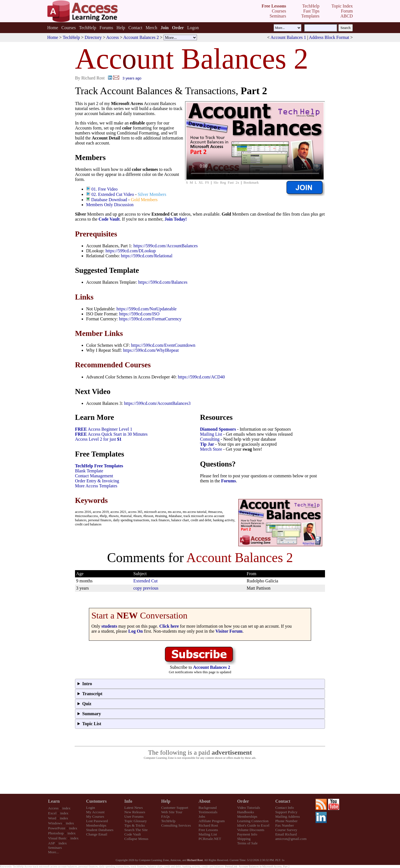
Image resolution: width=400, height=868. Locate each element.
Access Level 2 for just (98, 439)
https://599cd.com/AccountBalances (166, 246)
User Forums (134, 816)
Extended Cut (146, 581)
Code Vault (109, 219)
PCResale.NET (210, 839)
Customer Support (175, 808)
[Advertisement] (200, 777)
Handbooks (246, 812)
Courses (69, 28)
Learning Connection (253, 821)
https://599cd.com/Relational (147, 256)
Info (128, 801)
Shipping (244, 839)
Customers (96, 801)
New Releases (135, 812)
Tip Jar (207, 444)
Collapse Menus (136, 839)
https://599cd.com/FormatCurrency (150, 319)
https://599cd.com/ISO (139, 314)
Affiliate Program (212, 821)
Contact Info (285, 808)
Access (112, 37)
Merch (151, 28)
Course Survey (286, 830)
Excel (52, 813)
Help (121, 28)
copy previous (146, 588)
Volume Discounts (251, 830)
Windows (55, 823)
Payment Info (247, 834)
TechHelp (87, 28)
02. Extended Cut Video (113, 194)
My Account (95, 812)
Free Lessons (208, 830)
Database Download (109, 200)
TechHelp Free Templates (99, 466)
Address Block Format (329, 37)
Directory (93, 37)
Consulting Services (176, 825)
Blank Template (89, 471)
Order (243, 801)
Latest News (134, 808)
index (66, 808)
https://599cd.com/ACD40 (201, 377)
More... (53, 852)
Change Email (97, 834)
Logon (193, 28)
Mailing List (211, 434)
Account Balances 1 (288, 37)
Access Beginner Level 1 (104, 429)
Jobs (202, 816)
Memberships (96, 825)
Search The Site (136, 830)
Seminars (55, 848)
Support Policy (286, 812)
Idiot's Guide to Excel (253, 825)
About (205, 801)
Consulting (210, 439)
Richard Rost (208, 825)
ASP (51, 843)
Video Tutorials (249, 808)
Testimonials (208, 812)
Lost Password (97, 821)
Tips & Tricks (135, 825)
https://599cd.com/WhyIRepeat (151, 350)
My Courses (95, 816)
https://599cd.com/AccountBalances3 (157, 403)
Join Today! (176, 219)
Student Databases (100, 830)
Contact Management (94, 476)
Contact (135, 28)
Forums (106, 28)
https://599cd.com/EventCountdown (163, 345)
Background (208, 808)
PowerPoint (57, 828)
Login (91, 808)
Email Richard (286, 834)
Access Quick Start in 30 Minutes (111, 434)
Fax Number (285, 825)
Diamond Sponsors (218, 429)
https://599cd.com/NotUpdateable (146, 309)
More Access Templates (96, 486)
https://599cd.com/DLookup (131, 251)
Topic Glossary (136, 821)
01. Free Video (104, 189)
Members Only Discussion (110, 205)
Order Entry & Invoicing (97, 481)
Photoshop (56, 833)
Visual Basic (57, 838)
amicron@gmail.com (291, 839)
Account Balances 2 (141, 37)
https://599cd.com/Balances (163, 282)
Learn (54, 801)
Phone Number (286, 821)
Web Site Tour (172, 812)
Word (52, 818)
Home (53, 28)
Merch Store (211, 449)
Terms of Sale (247, 843)
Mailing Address (287, 816)
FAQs (165, 816)
